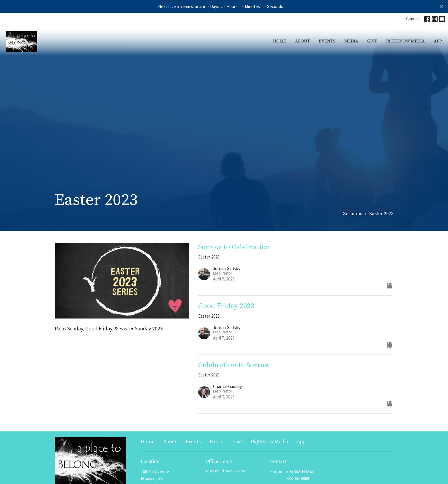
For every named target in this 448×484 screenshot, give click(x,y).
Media (351, 41)
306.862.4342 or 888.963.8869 (300, 475)
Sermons (353, 214)
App (438, 41)
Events (327, 41)
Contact (413, 19)
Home (280, 41)
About (302, 41)
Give (372, 41)
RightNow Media (406, 41)
